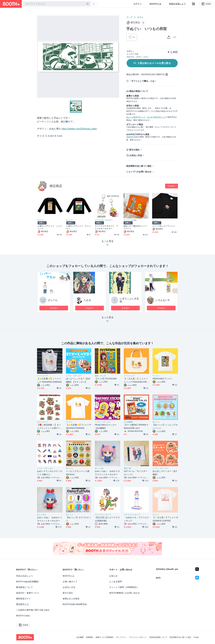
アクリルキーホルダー (104, 220)
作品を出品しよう (177, 4)
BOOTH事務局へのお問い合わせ (125, 593)
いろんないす (163, 300)
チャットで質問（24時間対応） (124, 587)
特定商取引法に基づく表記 (139, 166)
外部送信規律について (158, 637)
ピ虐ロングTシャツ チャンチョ (78, 227)
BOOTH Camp (23, 616)
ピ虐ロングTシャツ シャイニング (50, 227)
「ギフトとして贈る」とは (142, 81)
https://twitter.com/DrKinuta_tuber (79, 129)
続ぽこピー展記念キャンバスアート (135, 227)
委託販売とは (22, 604)
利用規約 (90, 637)
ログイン (138, 4)
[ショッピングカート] (193, 4)
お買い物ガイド (70, 582)
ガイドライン (121, 637)
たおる (87, 300)
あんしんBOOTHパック (136, 117)
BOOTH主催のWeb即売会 (75, 604)
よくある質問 (116, 582)
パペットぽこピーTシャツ (163, 226)
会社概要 (80, 637)
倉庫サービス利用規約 (105, 637)
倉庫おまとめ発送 (71, 599)
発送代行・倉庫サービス (28, 593)
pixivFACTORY (132, 137)
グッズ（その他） (131, 220)
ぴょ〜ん (53, 300)
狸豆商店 (56, 186)
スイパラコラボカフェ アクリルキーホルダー (107, 227)
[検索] (87, 4)
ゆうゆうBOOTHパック (157, 117)
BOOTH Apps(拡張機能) (27, 582)
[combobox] (57, 4)
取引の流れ (135, 150)
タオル (140, 17)
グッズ (129, 17)
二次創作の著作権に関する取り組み (33, 610)
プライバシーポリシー (138, 637)
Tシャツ (41, 220)
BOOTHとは (155, 4)
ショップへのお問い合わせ (139, 172)
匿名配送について (24, 587)
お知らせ (113, 576)
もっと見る (107, 320)
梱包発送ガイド (23, 599)
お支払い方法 (136, 155)
